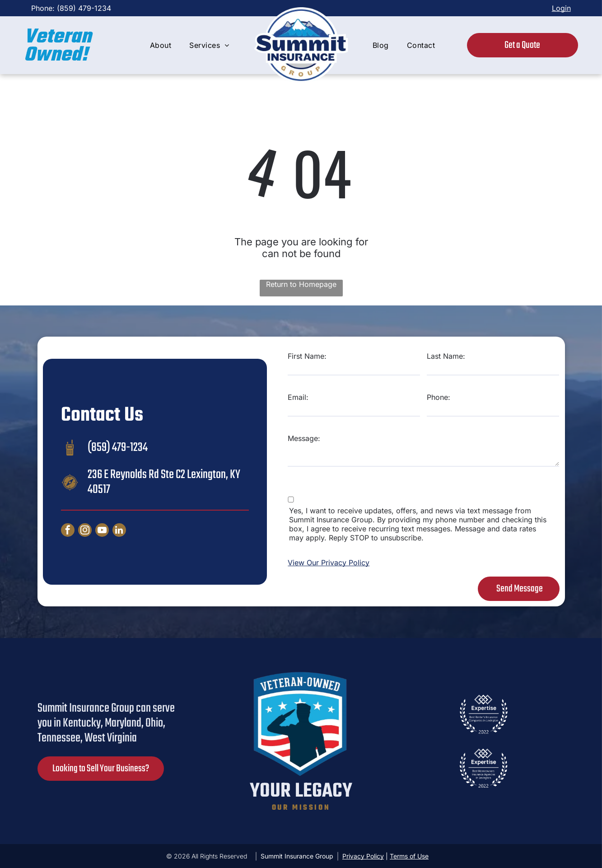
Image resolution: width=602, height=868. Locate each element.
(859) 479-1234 (84, 8)
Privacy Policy (363, 856)
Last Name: (446, 356)
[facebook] (68, 531)
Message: (304, 438)
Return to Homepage (301, 284)
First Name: (307, 356)
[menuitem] (161, 45)
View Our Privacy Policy (329, 563)
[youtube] (102, 531)
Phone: (439, 397)
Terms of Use (409, 856)
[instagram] (85, 531)
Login (561, 8)
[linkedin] (119, 531)
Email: (298, 397)
